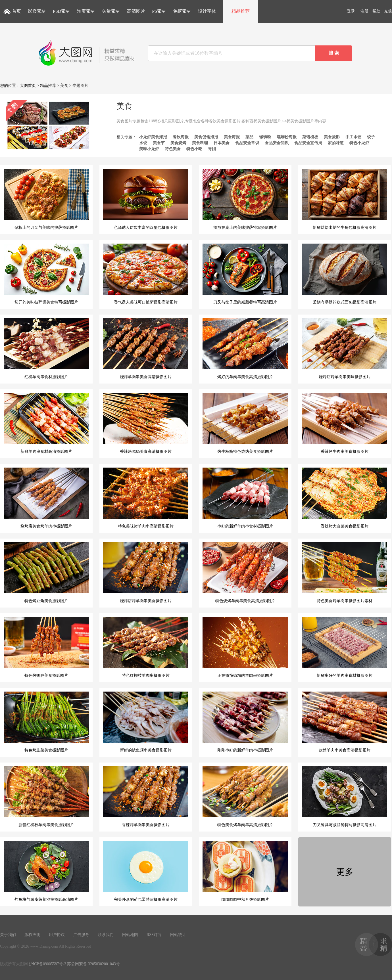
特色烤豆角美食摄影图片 (46, 573)
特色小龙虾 (359, 143)
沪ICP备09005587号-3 (48, 964)
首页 (16, 11)
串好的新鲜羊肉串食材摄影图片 (245, 498)
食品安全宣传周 (308, 143)
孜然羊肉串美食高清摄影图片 (345, 722)
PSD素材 (61, 11)
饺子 (371, 137)
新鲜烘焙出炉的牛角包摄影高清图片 (345, 199)
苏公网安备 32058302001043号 (93, 964)
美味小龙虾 (149, 149)
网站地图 (130, 935)
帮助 (376, 11)
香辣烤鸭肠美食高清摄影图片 (146, 423)
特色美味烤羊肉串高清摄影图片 (146, 498)
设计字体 (207, 11)
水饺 (143, 143)
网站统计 (178, 935)
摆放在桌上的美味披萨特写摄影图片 (245, 199)
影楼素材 (37, 11)
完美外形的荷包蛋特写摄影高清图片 (146, 871)
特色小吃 (194, 149)
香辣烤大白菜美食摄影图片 (345, 498)
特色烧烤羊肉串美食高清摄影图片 (245, 573)
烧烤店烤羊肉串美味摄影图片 (345, 349)
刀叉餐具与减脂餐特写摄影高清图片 (345, 797)
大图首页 (28, 86)
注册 (364, 11)
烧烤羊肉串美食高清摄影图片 (146, 349)
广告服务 (81, 935)
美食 (64, 86)
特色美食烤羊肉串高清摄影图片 (245, 797)
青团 (212, 149)
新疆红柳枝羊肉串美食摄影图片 (46, 797)
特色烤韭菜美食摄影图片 (46, 722)
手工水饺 (353, 137)
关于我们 (8, 935)
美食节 (159, 143)
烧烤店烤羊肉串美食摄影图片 (146, 573)
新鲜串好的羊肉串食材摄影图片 (345, 647)
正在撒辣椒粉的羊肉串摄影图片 (245, 647)
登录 (351, 11)
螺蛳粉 (265, 137)
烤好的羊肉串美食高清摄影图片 (245, 349)
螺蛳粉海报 (287, 137)
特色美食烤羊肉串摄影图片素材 (345, 573)
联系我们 (106, 935)
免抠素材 (182, 11)
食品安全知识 (277, 143)
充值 (388, 11)
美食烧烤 (178, 143)
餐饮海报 (181, 137)
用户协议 (57, 935)
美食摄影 (332, 137)
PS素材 (159, 11)
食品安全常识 (247, 143)
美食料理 (200, 143)
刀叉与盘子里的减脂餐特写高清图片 (245, 274)
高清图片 (136, 11)
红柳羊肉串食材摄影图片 (46, 349)
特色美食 (173, 149)
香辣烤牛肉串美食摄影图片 (345, 423)
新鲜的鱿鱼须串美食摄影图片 (146, 722)
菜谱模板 (310, 137)
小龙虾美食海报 (153, 137)
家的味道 (336, 143)
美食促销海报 (206, 137)
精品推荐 (241, 11)
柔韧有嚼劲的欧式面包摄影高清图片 (345, 274)
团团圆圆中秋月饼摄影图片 (245, 871)
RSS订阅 (154, 935)
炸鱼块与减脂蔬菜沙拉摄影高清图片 (46, 871)
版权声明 (32, 935)
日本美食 (222, 143)
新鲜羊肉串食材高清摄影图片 (46, 423)
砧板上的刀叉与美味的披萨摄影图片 (46, 199)
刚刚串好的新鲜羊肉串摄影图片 (245, 722)
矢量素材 (111, 11)
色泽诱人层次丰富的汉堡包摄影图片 (146, 199)
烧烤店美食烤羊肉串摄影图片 (46, 498)
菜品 (249, 137)
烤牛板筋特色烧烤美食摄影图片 (245, 423)
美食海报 (232, 137)
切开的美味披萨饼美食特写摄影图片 (46, 274)
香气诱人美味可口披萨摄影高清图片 (146, 274)
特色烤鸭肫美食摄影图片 (46, 647)
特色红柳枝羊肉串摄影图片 (146, 647)
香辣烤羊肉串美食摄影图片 (146, 797)
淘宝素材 (86, 11)
